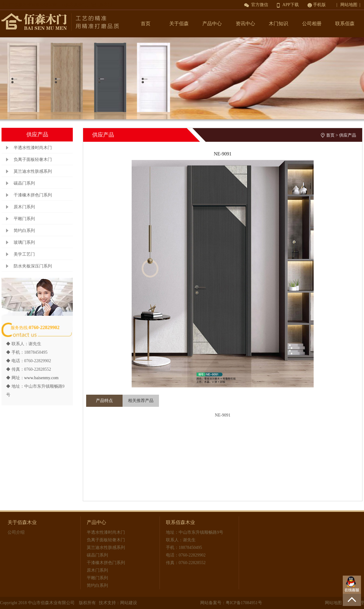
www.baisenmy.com (41, 378)
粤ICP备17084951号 (244, 603)
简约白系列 (24, 231)
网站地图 (333, 603)
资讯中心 (245, 24)
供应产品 (348, 135)
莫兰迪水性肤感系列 (33, 171)
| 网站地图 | (349, 5)
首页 (146, 24)
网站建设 (129, 603)
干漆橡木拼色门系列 (33, 195)
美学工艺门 (24, 254)
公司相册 (312, 24)
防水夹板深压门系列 (33, 266)
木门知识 (278, 24)
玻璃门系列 (24, 242)
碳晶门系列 (24, 183)
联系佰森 (345, 24)
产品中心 (212, 24)
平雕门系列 (24, 219)
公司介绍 (16, 532)
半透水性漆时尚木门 (33, 148)
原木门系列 (24, 207)
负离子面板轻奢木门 (33, 160)
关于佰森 (179, 24)
